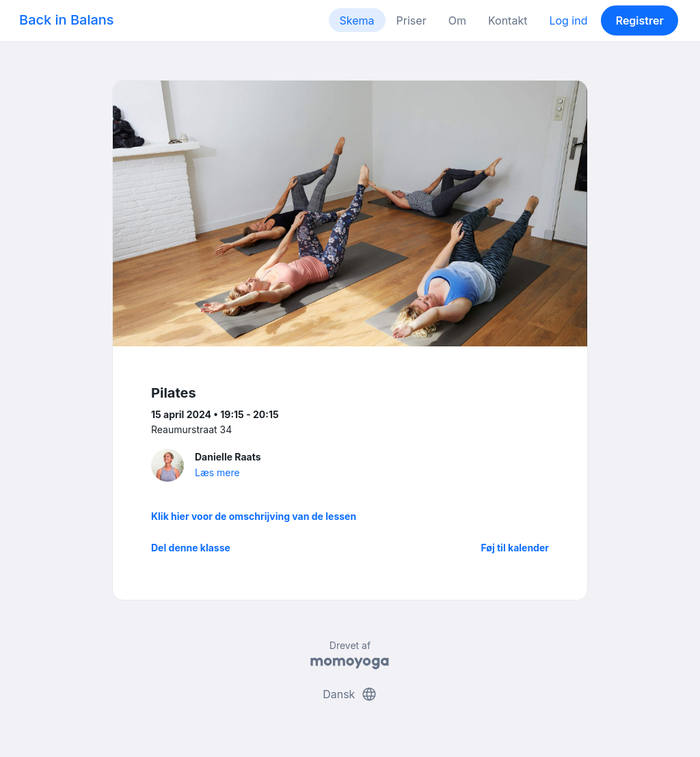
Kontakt (508, 20)
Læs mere (217, 472)
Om (457, 20)
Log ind (568, 20)
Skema (357, 20)
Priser (412, 20)
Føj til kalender (515, 548)
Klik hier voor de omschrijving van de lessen (254, 516)
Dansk (350, 694)
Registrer (640, 20)
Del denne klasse (191, 548)
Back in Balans (67, 20)
